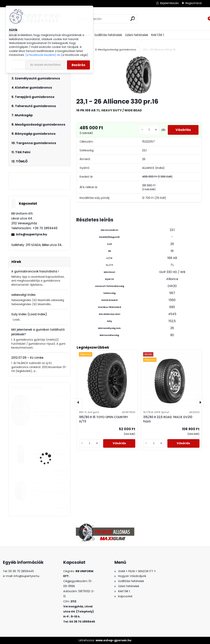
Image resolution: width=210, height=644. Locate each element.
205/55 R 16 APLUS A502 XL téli (50, 494)
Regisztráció (194, 3)
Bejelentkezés (169, 3)
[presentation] (78, 402)
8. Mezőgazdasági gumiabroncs (116, 50)
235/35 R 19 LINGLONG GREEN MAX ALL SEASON (49, 414)
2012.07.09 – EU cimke (27, 358)
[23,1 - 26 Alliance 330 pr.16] (139, 75)
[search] (133, 19)
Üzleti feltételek (137, 35)
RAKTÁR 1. (158, 35)
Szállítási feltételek (108, 35)
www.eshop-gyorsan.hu (113, 640)
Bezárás (78, 65)
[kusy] (149, 130)
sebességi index (23, 295)
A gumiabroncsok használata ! (35, 271)
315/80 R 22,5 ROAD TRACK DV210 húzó (168, 419)
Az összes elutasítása (45, 65)
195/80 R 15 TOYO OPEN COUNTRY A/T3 (103, 419)
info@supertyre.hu (32, 234)
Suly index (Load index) (29, 314)
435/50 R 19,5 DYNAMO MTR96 (49, 456)
